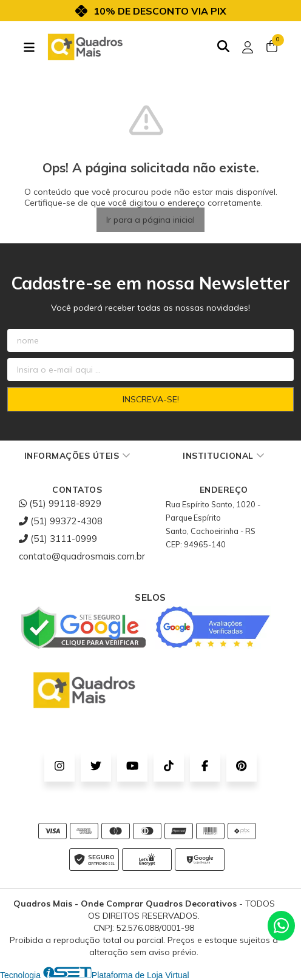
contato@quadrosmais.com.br (82, 556)
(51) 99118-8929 (60, 503)
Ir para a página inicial (150, 220)
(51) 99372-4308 (61, 521)
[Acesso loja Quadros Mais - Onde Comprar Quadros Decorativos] (248, 47)
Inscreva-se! (151, 399)
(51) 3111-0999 (58, 539)
